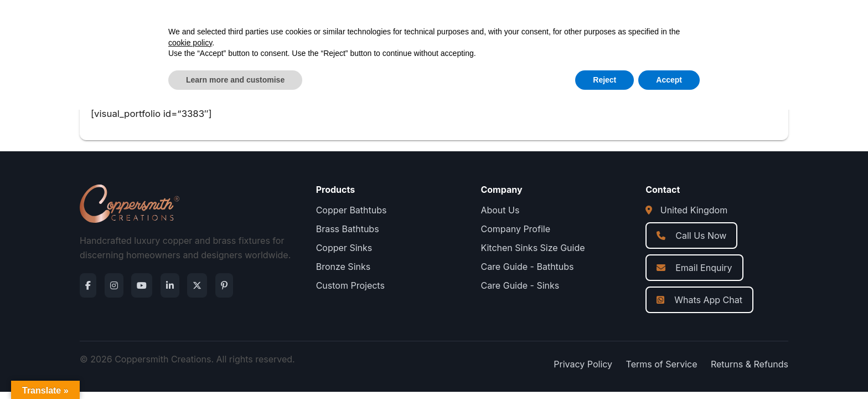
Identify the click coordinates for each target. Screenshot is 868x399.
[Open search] (674, 22)
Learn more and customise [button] (235, 369)
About (420, 22)
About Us (500, 210)
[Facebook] (88, 285)
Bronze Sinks (343, 267)
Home (321, 22)
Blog (460, 22)
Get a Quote (750, 22)
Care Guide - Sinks (520, 285)
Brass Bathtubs (348, 229)
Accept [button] (669, 369)
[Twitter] (197, 285)
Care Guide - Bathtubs (527, 267)
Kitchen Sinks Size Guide (533, 248)
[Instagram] (114, 285)
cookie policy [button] (190, 331)
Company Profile (515, 229)
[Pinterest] (224, 285)
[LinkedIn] (170, 285)
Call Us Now (691, 236)
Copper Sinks (344, 248)
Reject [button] (604, 369)
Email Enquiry (694, 268)
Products (370, 22)
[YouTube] (142, 285)
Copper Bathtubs (352, 210)
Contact (504, 22)
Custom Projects (350, 285)
